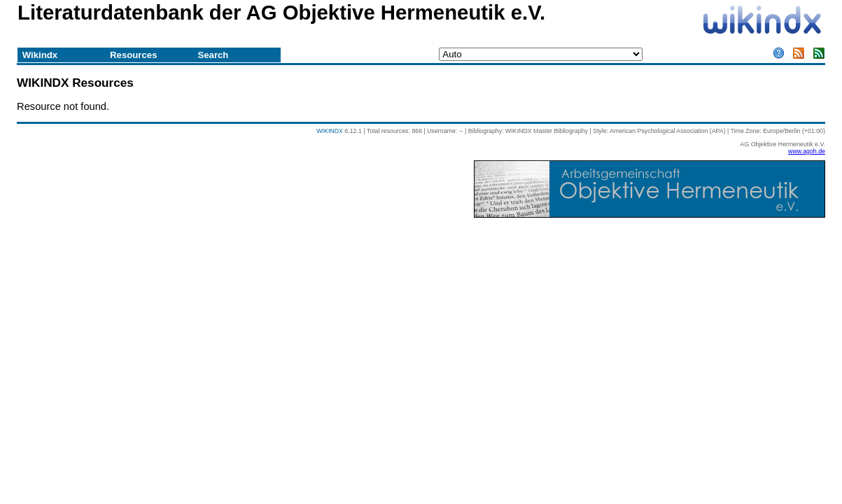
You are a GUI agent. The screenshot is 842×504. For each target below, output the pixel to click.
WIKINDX (330, 131)
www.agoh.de (807, 151)
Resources (133, 55)
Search (213, 55)
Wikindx (40, 55)
